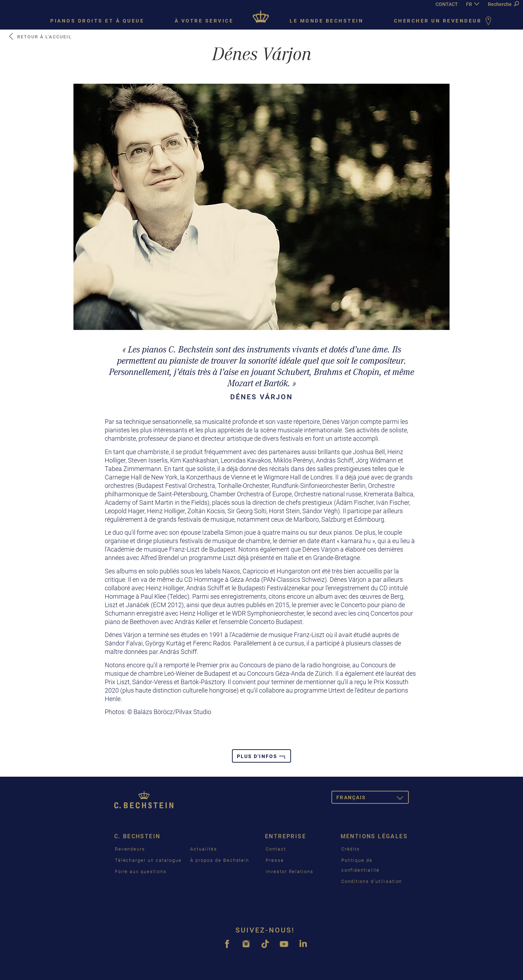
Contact (276, 849)
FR (469, 4)
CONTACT (447, 4)
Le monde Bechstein (327, 21)
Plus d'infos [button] (261, 756)
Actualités (204, 849)
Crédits (351, 849)
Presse (275, 860)
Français (373, 799)
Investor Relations (290, 871)
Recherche (503, 4)
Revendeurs (130, 849)
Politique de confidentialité (360, 865)
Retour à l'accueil (40, 37)
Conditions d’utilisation (372, 881)
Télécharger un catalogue (148, 860)
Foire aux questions (141, 871)
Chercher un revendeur (444, 21)
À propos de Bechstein (220, 860)
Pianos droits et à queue (97, 21)
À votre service (204, 21)
